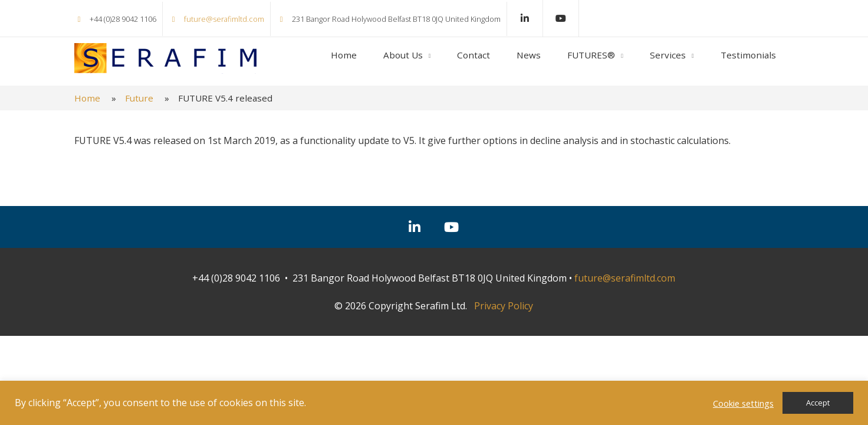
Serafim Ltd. (165, 58)
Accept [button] (818, 403)
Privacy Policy (504, 306)
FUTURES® (591, 55)
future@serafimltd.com (224, 19)
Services (668, 55)
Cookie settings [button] (743, 403)
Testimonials (748, 55)
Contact (474, 55)
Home (344, 55)
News (529, 55)
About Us (403, 55)
